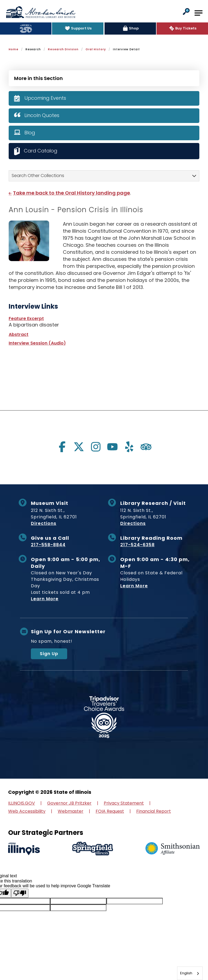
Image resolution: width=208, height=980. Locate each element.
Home (14, 49)
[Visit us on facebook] (62, 447)
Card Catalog (41, 151)
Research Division (63, 49)
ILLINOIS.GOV (22, 803)
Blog (30, 133)
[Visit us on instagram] (96, 447)
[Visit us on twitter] (79, 447)
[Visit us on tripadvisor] (146, 447)
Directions (44, 523)
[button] (186, 12)
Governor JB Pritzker (69, 803)
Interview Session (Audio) (37, 343)
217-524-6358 (137, 545)
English (186, 973)
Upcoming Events (45, 98)
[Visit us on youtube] (112, 447)
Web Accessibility (27, 811)
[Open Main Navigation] (199, 13)
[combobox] (190, 973)
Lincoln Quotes (42, 115)
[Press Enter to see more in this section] (104, 78)
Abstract (19, 334)
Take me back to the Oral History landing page (71, 193)
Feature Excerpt (26, 319)
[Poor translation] (20, 893)
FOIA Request (110, 811)
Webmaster (71, 811)
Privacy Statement (124, 803)
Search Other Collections (38, 176)
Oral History (96, 49)
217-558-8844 (48, 545)
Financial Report (154, 811)
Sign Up (49, 654)
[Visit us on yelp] (129, 447)
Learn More (45, 599)
